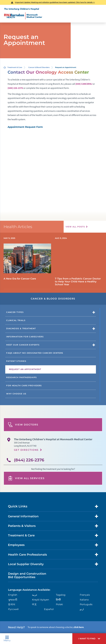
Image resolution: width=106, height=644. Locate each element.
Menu (7, 639)
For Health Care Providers (24, 386)
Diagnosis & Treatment (21, 328)
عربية (35, 595)
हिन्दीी (58, 600)
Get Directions (26, 450)
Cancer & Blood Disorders (39, 67)
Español (49, 609)
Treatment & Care (15, 67)
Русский (13, 609)
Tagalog (61, 595)
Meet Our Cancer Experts (23, 345)
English (13, 595)
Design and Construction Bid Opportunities (27, 575)
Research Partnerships (21, 377)
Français (85, 595)
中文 (34, 604)
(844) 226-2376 (15, 88)
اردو (82, 609)
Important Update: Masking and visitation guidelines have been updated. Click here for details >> (55, 2)
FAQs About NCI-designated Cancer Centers (35, 353)
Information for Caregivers (25, 337)
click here (79, 627)
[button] (89, 639)
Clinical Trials (16, 320)
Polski (59, 604)
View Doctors (23, 425)
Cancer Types (15, 312)
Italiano (84, 600)
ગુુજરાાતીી (13, 600)
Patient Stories (16, 361)
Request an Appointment (25, 369)
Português (86, 604)
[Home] (23, 14)
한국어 (12, 604)
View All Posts (75, 227)
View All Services (26, 478)
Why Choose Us (16, 394)
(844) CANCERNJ (84, 84)
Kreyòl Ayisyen (41, 600)
